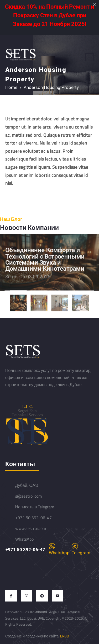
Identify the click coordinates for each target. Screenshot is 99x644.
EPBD (65, 636)
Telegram (81, 549)
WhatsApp (59, 549)
